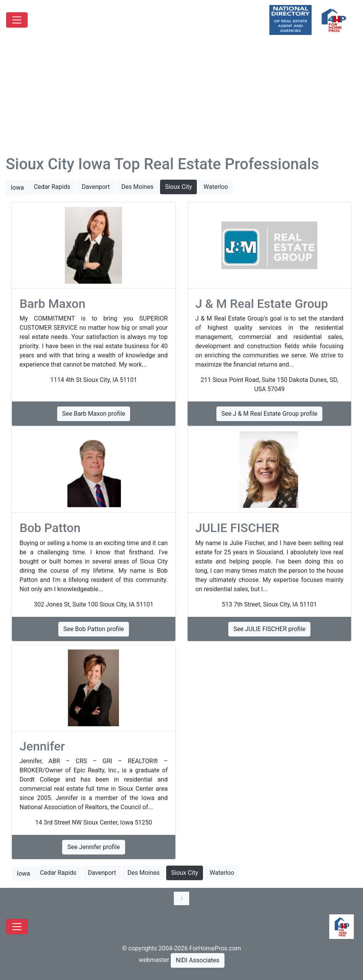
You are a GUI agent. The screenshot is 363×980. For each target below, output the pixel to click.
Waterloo (216, 187)
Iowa (17, 188)
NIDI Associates (198, 960)
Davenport (96, 187)
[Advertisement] (181, 98)
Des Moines (137, 187)
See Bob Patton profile (94, 629)
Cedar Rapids (52, 187)
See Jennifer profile (93, 847)
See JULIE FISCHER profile (269, 629)
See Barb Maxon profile (94, 414)
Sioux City (178, 187)
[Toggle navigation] (17, 20)
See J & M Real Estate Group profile (270, 414)
